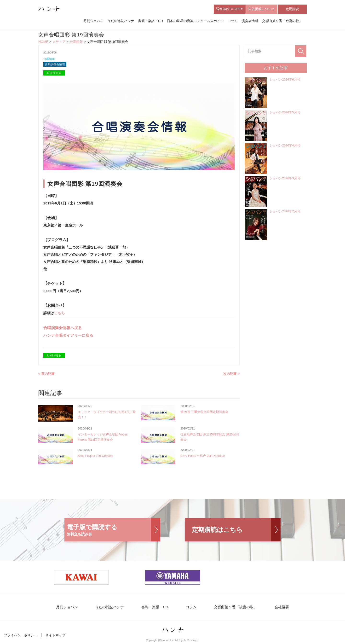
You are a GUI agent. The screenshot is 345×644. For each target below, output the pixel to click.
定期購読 (292, 9)
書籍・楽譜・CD (150, 21)
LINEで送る (54, 74)
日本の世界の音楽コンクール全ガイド (195, 21)
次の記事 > (231, 375)
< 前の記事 (46, 375)
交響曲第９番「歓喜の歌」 (282, 21)
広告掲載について (262, 9)
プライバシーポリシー (21, 636)
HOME (43, 42)
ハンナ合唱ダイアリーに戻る (68, 336)
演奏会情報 (250, 21)
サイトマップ (55, 636)
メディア (59, 42)
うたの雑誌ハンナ (121, 21)
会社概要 (278, 608)
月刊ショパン (93, 21)
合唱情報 (76, 42)
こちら (60, 314)
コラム (233, 21)
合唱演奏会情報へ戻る (63, 329)
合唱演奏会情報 (56, 65)
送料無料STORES (230, 9)
